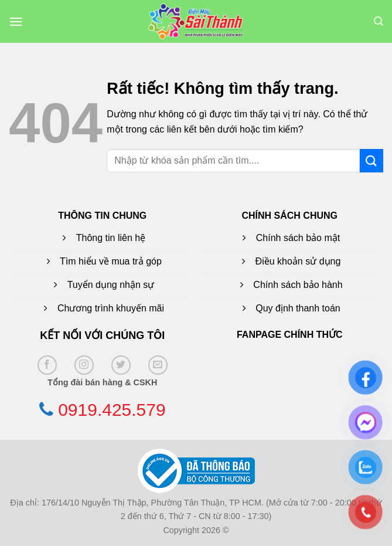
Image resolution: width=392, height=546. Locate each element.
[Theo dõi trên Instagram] (84, 365)
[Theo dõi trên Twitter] (121, 365)
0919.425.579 (112, 410)
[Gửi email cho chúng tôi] (158, 365)
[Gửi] (371, 160)
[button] (16, 21)
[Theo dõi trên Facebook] (47, 365)
